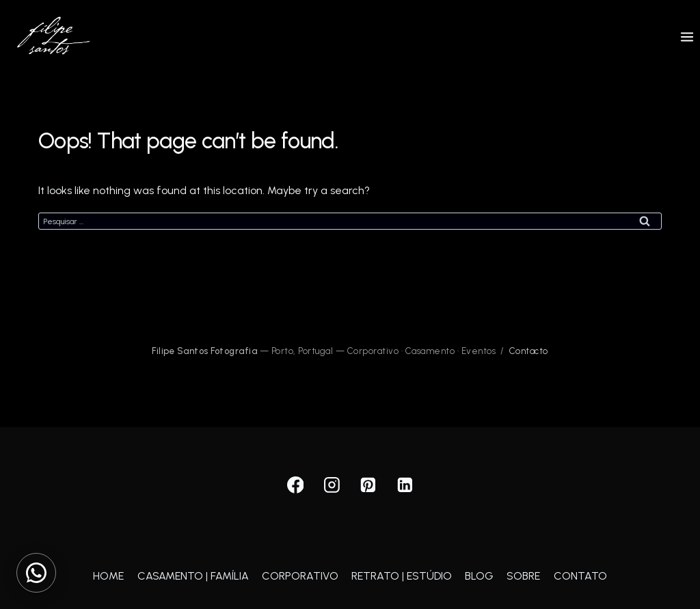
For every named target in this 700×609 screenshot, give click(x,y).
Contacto (529, 351)
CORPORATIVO (300, 576)
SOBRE (523, 576)
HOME (108, 576)
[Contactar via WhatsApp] (36, 573)
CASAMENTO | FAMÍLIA (193, 576)
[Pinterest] (368, 485)
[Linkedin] (405, 485)
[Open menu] (687, 37)
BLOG (479, 576)
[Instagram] (332, 485)
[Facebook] (295, 485)
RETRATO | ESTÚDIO (402, 576)
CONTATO (580, 576)
